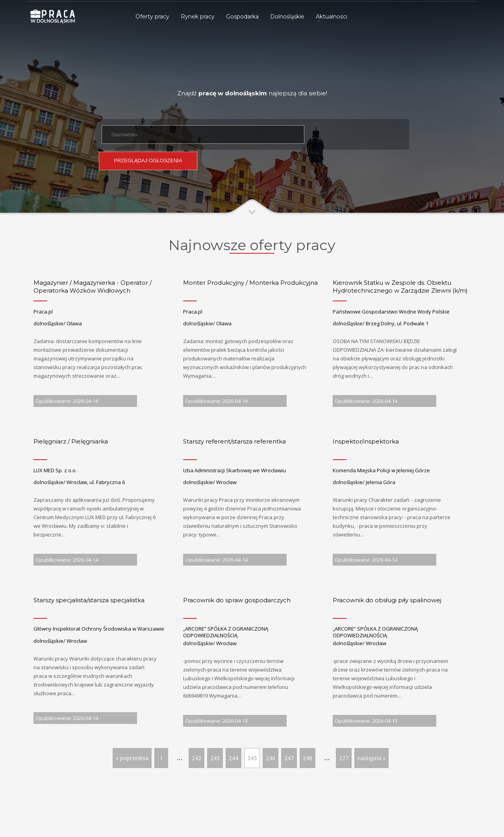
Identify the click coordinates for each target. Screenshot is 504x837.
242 (196, 758)
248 (308, 758)
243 (215, 758)
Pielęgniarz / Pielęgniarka (71, 441)
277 (344, 758)
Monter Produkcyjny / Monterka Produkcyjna (250, 283)
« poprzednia (132, 758)
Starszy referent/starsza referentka (234, 441)
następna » (372, 758)
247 (289, 758)
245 (252, 758)
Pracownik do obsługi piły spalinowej (387, 600)
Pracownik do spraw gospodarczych (237, 600)
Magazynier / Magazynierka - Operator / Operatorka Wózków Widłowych (93, 287)
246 (271, 758)
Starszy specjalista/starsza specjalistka (89, 600)
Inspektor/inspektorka (366, 441)
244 (233, 758)
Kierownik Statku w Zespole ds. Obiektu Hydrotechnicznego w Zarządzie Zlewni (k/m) (400, 287)
